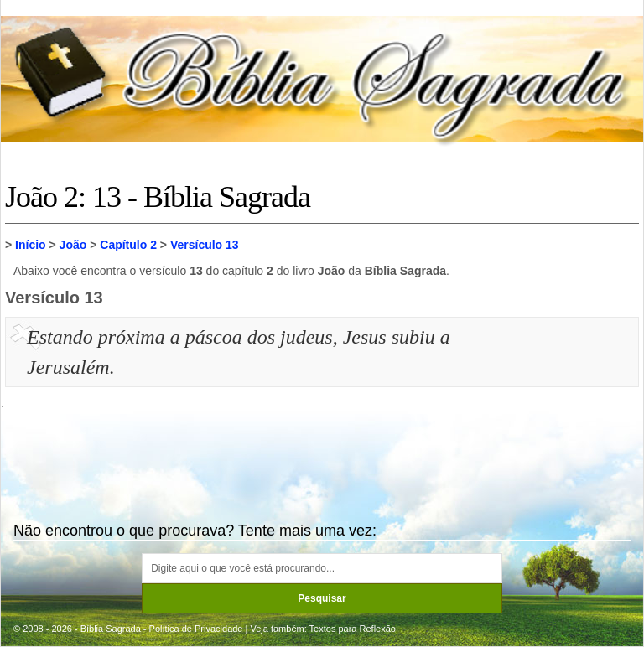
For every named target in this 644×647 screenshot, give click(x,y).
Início (31, 245)
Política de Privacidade (196, 629)
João (73, 245)
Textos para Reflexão (353, 629)
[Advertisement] (551, 406)
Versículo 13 (205, 245)
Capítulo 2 (128, 245)
